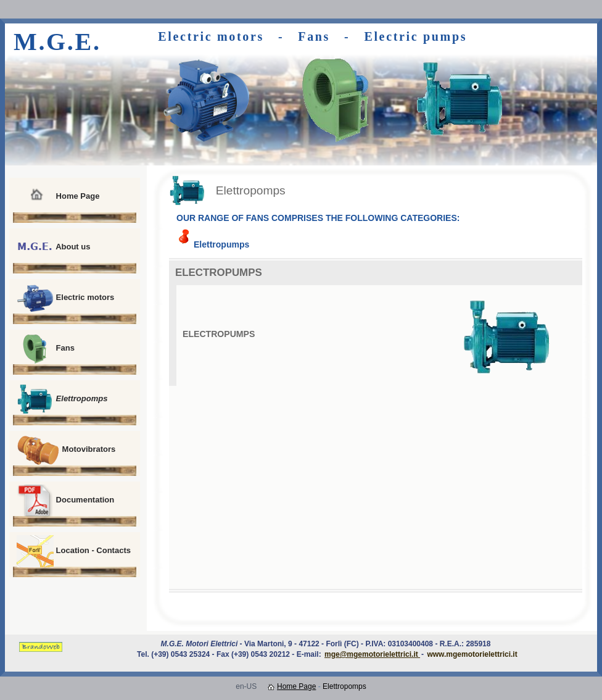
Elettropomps (62, 399)
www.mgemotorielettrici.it (472, 654)
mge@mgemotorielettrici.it (372, 654)
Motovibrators (66, 450)
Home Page (58, 197)
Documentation (65, 501)
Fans (46, 349)
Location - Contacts (74, 551)
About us (53, 248)
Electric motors (65, 298)
